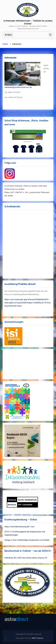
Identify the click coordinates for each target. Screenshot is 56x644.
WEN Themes (37, 638)
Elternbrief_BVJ (11, 558)
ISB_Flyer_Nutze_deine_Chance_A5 (32, 558)
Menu (8, 35)
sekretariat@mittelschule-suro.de (18, 87)
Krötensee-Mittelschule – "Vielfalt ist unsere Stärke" (28, 22)
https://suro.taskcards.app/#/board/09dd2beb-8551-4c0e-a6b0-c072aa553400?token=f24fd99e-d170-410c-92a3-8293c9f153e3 (28, 303)
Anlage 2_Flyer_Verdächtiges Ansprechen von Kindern (27, 540)
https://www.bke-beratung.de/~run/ (20, 527)
